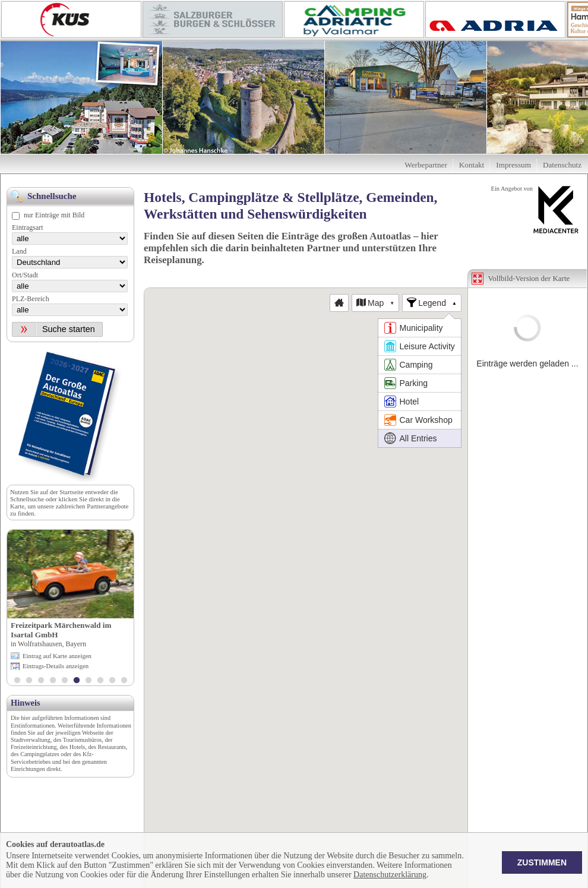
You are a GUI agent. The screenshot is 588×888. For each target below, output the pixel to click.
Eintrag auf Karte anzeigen (57, 656)
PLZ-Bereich (31, 299)
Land (19, 251)
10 (124, 681)
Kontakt (472, 165)
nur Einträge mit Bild (54, 215)
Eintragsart (28, 227)
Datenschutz (562, 165)
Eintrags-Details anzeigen (56, 666)
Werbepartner (426, 165)
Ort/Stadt (25, 275)
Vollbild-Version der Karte (529, 278)
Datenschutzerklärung (390, 875)
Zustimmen (542, 862)
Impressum (513, 165)
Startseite (71, 492)
